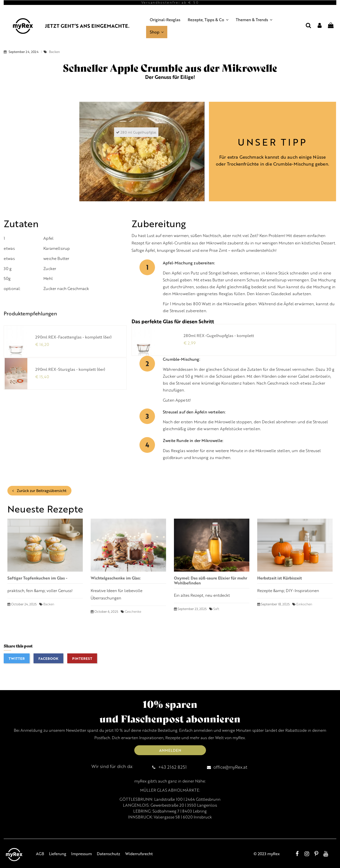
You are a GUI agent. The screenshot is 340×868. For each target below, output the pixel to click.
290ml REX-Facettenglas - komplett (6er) (73, 337)
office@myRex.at (230, 767)
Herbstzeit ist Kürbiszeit (280, 578)
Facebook (48, 658)
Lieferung (58, 854)
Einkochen (304, 604)
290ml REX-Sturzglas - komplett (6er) (70, 369)
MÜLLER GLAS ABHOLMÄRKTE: (170, 790)
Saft (216, 609)
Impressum (82, 854)
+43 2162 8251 (172, 767)
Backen (54, 52)
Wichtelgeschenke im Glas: (116, 578)
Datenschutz (109, 854)
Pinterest (82, 658)
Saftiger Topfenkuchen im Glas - (37, 578)
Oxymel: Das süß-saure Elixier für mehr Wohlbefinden (211, 580)
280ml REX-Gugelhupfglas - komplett (219, 335)
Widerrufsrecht (139, 854)
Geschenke (133, 612)
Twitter (17, 658)
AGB (40, 854)
